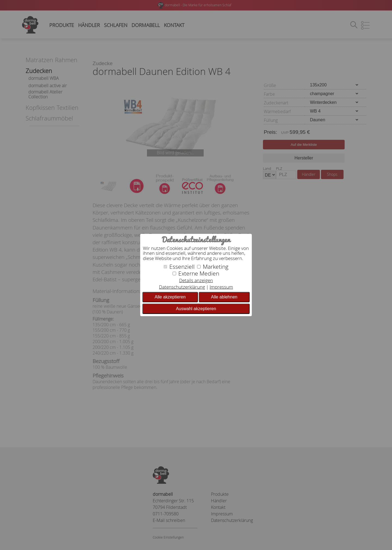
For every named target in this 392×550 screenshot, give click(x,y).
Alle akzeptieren (170, 297)
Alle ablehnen (224, 297)
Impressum (221, 287)
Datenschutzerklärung (182, 287)
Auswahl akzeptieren (196, 309)
